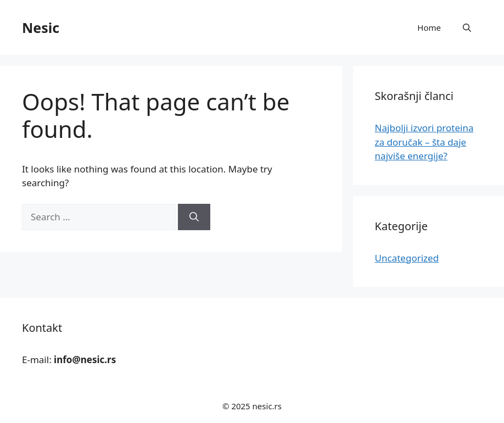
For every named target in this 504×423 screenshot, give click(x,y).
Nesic (41, 27)
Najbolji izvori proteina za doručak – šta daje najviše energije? (424, 142)
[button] (467, 27)
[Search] (194, 217)
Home (429, 27)
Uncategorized (407, 258)
